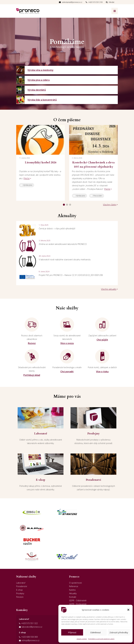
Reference (74, 559)
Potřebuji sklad (32, 375)
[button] (128, 610)
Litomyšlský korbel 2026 (41, 162)
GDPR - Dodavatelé (78, 577)
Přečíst (27, 178)
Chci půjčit (102, 340)
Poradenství (22, 559)
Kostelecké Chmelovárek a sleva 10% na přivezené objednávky (93, 165)
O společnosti (75, 556)
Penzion (20, 570)
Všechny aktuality (109, 289)
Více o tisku (102, 372)
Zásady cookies (82, 639)
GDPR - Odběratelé (78, 573)
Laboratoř (21, 556)
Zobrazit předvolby (119, 632)
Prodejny (20, 566)
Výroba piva (28, 185)
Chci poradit (67, 372)
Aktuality (73, 566)
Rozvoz (32, 343)
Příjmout (72, 632)
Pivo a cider (98, 196)
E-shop (19, 563)
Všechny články (110, 205)
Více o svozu (67, 343)
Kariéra (72, 563)
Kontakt (73, 570)
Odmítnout (95, 632)
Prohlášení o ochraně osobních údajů (101, 639)
